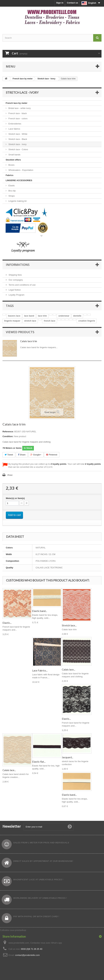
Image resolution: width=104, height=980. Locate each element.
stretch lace (30, 321)
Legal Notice (14, 290)
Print (10, 475)
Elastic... (7, 623)
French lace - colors (18, 119)
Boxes (11, 165)
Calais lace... (68, 669)
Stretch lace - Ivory (17, 144)
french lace (50, 321)
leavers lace (14, 316)
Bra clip (12, 191)
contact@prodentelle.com (27, 955)
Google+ (36, 455)
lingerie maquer (12, 321)
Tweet (9, 455)
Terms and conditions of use (22, 285)
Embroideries (14, 124)
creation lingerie (87, 321)
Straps (11, 196)
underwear (64, 316)
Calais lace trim (29, 341)
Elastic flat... (39, 762)
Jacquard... (67, 757)
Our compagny (15, 280)
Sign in (60, 3)
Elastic (11, 186)
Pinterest (52, 455)
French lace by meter (16, 103)
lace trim (42, 316)
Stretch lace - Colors (18, 149)
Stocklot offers (13, 160)
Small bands (14, 155)
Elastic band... (40, 611)
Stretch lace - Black (17, 139)
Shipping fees (15, 275)
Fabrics (9, 175)
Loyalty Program (16, 295)
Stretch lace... (69, 625)
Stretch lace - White (18, 134)
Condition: (8, 436)
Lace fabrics (14, 129)
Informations (18, 265)
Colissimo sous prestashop (13, 930)
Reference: (8, 432)
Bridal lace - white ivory (19, 108)
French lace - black (17, 113)
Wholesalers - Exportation (20, 170)
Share (22, 455)
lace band (29, 316)
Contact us (72, 3)
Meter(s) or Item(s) (15, 498)
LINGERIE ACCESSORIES (19, 180)
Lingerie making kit (17, 201)
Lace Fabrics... (40, 670)
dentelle (77, 316)
